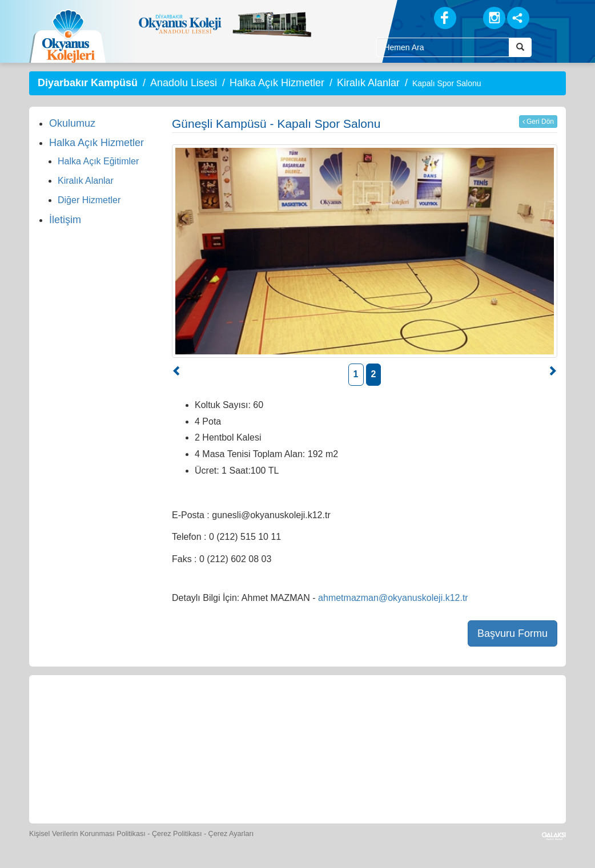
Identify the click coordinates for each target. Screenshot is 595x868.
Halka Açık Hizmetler (277, 83)
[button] (177, 372)
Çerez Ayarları (231, 834)
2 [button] (374, 374)
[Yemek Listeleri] (247, 714)
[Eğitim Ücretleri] (457, 714)
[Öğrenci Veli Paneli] (142, 714)
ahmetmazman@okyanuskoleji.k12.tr (393, 598)
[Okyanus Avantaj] (271, 782)
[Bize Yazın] (90, 714)
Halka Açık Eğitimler (98, 161)
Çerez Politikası (177, 834)
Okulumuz (72, 123)
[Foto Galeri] (352, 714)
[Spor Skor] (300, 714)
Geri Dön (538, 122)
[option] (365, 251)
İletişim (65, 220)
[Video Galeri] (404, 714)
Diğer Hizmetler (89, 200)
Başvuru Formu (512, 633)
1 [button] (356, 374)
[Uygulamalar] (324, 782)
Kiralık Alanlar (368, 83)
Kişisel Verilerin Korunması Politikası (87, 834)
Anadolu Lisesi (184, 83)
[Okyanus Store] (195, 714)
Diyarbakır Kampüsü (88, 83)
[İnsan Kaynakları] (508, 714)
